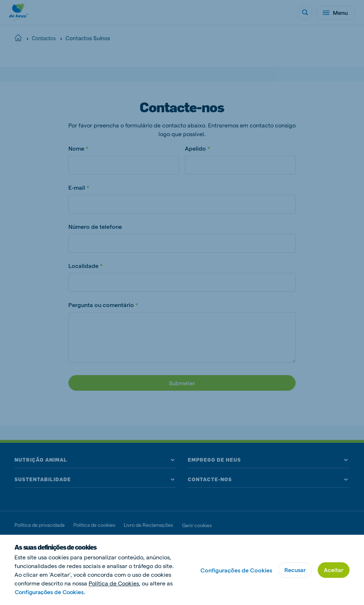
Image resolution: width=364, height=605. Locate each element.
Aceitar (334, 570)
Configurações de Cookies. (51, 592)
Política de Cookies (114, 583)
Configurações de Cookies (236, 570)
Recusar (295, 570)
